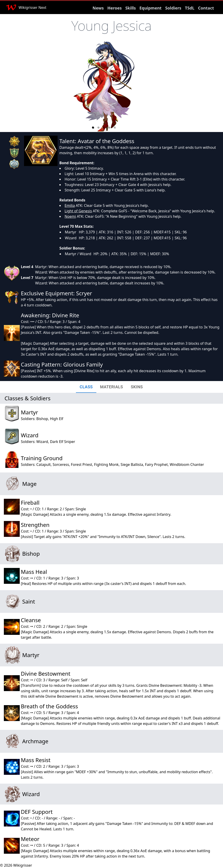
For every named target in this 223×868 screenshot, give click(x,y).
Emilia (70, 205)
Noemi (70, 216)
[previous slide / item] (62, 87)
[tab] (86, 387)
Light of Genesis (78, 211)
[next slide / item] (146, 87)
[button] (93, 127)
